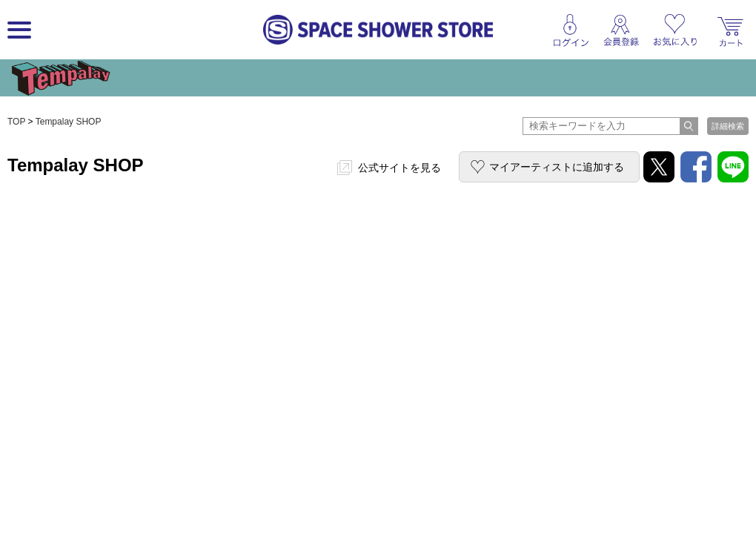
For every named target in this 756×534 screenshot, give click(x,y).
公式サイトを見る (399, 168)
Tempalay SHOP (69, 122)
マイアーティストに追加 (557, 167)
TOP (16, 122)
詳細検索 (728, 126)
